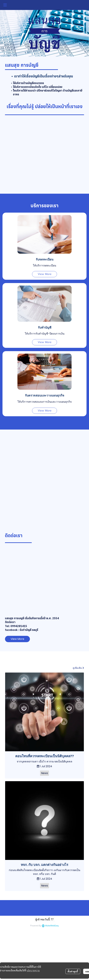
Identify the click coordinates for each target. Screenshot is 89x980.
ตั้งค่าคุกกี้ (73, 971)
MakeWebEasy (52, 926)
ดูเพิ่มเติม (78, 668)
